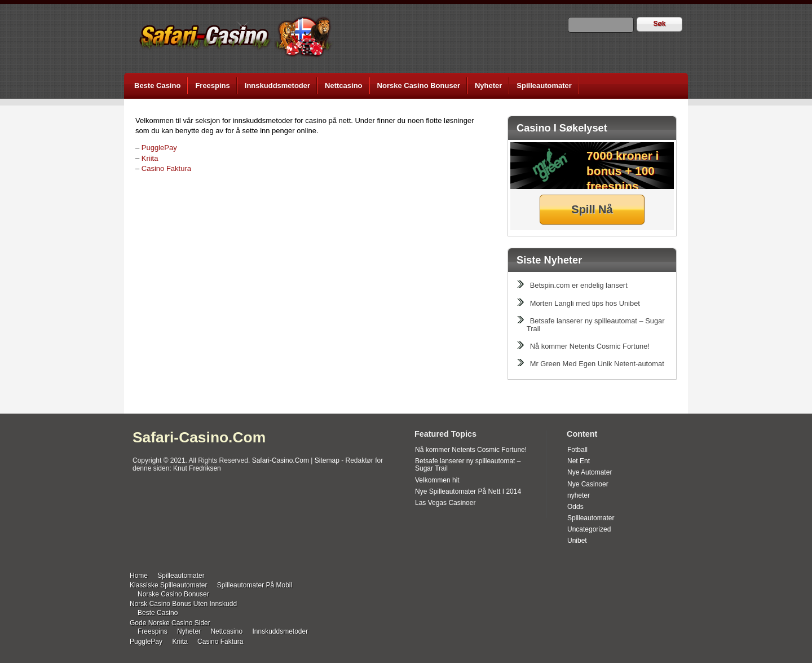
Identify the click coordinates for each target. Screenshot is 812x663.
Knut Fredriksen (197, 468)
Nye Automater (590, 472)
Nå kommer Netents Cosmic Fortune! (590, 346)
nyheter (579, 495)
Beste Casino (157, 85)
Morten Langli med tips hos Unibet (585, 303)
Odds (575, 507)
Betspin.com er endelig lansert (579, 285)
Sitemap (327, 460)
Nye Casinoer (588, 484)
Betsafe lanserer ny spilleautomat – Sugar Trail (596, 325)
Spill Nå (592, 209)
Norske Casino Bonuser (419, 85)
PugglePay (159, 148)
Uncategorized (589, 529)
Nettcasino (343, 85)
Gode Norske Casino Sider (170, 623)
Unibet (577, 541)
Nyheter (488, 85)
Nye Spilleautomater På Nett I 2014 (468, 491)
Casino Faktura (166, 168)
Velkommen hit (437, 480)
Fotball (577, 450)
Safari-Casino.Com (199, 437)
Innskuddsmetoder (277, 85)
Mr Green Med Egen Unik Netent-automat (597, 364)
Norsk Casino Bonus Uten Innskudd (183, 604)
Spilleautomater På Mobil (255, 585)
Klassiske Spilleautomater (168, 585)
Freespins (212, 85)
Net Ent (579, 461)
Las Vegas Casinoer (445, 503)
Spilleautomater (544, 85)
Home (139, 576)
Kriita (150, 158)
